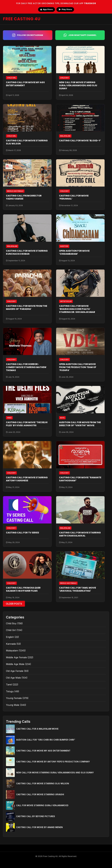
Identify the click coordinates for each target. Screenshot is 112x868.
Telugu (10, 691)
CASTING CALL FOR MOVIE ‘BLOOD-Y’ (80, 141)
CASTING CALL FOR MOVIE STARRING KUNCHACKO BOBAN (27, 252)
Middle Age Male (15, 664)
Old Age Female (15, 671)
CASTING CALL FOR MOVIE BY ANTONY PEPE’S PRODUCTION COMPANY (53, 762)
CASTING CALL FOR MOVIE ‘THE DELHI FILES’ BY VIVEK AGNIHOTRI (27, 424)
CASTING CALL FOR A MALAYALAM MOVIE (37, 729)
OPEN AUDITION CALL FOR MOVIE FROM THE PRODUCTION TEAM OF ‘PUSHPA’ (78, 367)
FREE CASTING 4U (22, 19)
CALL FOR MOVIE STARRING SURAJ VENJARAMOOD (42, 805)
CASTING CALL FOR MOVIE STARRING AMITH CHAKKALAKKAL (80, 534)
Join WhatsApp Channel (80, 35)
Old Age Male (13, 678)
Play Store (65, 9)
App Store (47, 9)
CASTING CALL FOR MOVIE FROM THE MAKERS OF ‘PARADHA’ (27, 307)
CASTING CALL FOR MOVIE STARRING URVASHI (40, 794)
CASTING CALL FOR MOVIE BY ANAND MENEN (39, 827)
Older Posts (14, 604)
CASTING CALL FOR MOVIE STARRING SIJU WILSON (43, 783)
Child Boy (11, 623)
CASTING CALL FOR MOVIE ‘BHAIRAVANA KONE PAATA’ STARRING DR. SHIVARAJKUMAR (77, 309)
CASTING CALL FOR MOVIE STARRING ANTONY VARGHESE (27, 479)
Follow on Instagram (28, 35)
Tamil (9, 685)
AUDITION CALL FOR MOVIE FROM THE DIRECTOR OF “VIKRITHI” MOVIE (80, 424)
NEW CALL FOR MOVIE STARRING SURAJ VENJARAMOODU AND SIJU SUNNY (78, 85)
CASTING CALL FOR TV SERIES (23, 533)
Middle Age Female (16, 657)
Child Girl (11, 630)
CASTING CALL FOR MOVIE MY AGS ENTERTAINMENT (43, 751)
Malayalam (12, 651)
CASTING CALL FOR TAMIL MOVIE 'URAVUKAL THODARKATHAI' (78, 589)
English (10, 637)
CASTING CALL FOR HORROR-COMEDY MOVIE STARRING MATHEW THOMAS (26, 367)
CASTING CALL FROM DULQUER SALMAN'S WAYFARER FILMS (23, 589)
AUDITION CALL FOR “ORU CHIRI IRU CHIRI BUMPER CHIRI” (46, 740)
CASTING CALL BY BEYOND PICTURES (36, 816)
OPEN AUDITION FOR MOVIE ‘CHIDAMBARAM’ (74, 252)
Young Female (14, 698)
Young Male (13, 705)
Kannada (11, 644)
